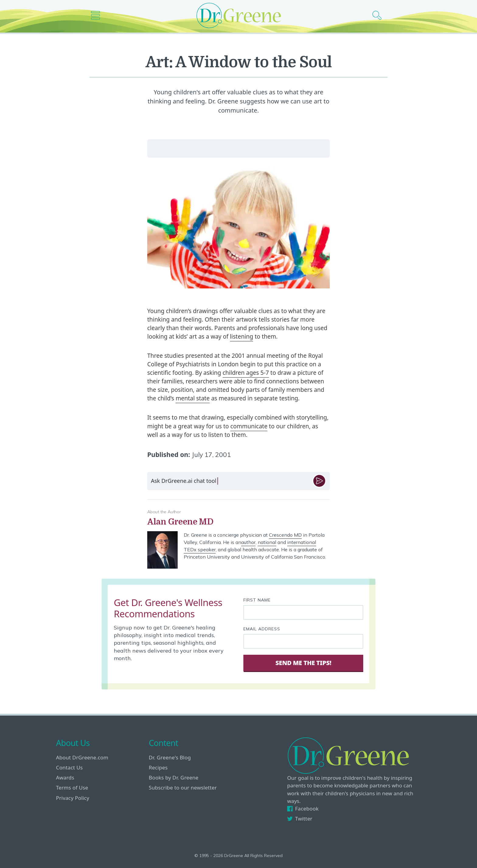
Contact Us (69, 767)
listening (242, 336)
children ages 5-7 (246, 373)
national (267, 542)
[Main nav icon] (98, 15)
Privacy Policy (73, 798)
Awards (65, 777)
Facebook (303, 809)
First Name (257, 600)
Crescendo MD (285, 535)
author (248, 542)
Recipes (158, 767)
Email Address (262, 629)
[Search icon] (379, 15)
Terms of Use (72, 788)
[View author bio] (238, 522)
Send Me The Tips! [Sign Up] (303, 663)
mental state (193, 398)
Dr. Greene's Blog (170, 757)
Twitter (300, 819)
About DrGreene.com (82, 757)
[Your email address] (303, 641)
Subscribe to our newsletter (183, 788)
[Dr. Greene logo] (238, 15)
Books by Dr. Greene (174, 777)
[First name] (303, 612)
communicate (249, 426)
